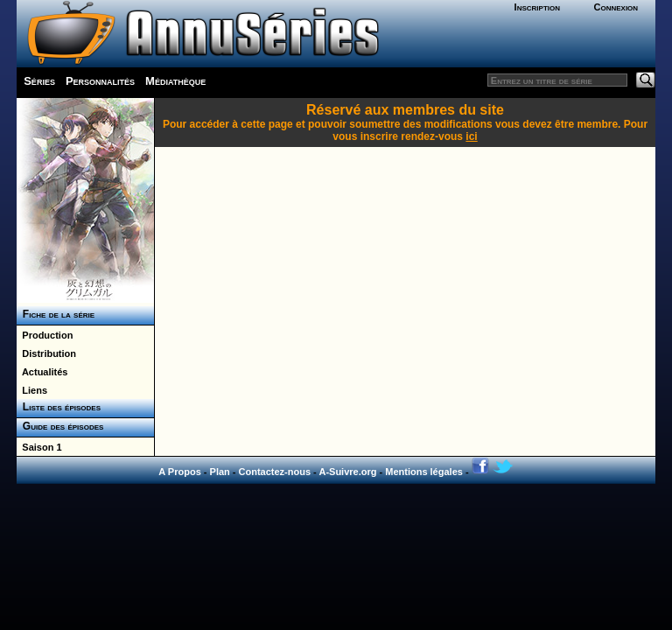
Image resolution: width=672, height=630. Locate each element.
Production (45, 335)
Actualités (42, 372)
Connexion (616, 7)
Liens (32, 390)
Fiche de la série (56, 314)
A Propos (180, 472)
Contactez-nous (275, 472)
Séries (39, 81)
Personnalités (100, 81)
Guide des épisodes (60, 426)
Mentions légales (424, 472)
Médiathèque (175, 81)
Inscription (537, 7)
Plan (220, 472)
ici (471, 136)
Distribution (46, 353)
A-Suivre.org (347, 472)
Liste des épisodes (59, 407)
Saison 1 (39, 447)
